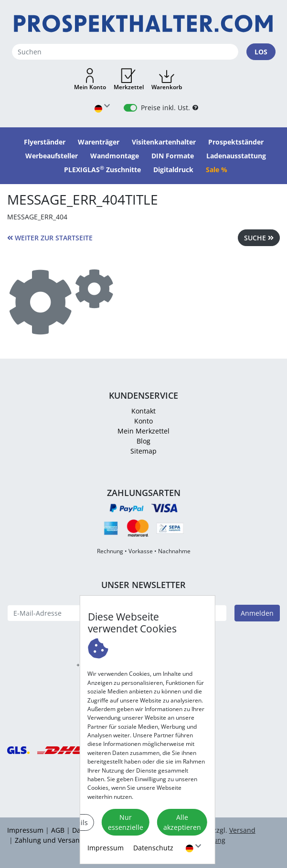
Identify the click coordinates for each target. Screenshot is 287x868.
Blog (143, 441)
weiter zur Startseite (50, 238)
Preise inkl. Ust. (165, 108)
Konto (143, 421)
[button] (90, 80)
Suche (259, 238)
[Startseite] (143, 24)
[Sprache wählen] (193, 848)
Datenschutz (153, 848)
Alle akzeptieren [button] (182, 822)
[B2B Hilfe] (195, 108)
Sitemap (143, 451)
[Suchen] (125, 52)
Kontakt (143, 411)
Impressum (106, 848)
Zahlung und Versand (49, 840)
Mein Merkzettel (143, 431)
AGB (58, 830)
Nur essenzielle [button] (126, 822)
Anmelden (257, 613)
